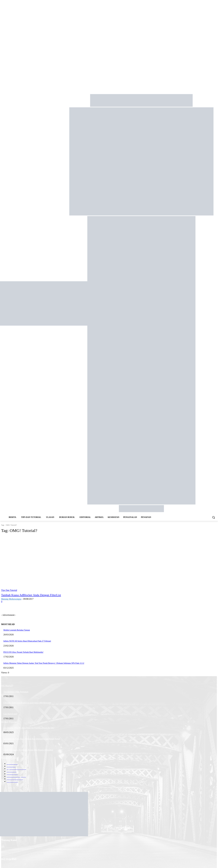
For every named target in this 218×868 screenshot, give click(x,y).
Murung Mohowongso (11, 599)
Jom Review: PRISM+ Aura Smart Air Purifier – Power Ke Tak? (29, 728)
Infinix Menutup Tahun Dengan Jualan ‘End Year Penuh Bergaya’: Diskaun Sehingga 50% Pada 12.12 (44, 663)
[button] (213, 517)
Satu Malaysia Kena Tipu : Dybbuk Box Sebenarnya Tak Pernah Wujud (32, 739)
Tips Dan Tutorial (9, 590)
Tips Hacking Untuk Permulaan (16, 692)
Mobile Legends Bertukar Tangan (17, 630)
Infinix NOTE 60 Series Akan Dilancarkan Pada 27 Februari (27, 641)
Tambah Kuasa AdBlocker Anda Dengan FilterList (31, 595)
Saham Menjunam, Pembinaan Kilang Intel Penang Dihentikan (28, 750)
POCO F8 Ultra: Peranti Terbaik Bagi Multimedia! (23, 652)
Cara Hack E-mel (10, 714)
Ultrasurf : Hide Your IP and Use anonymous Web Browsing (27, 703)
